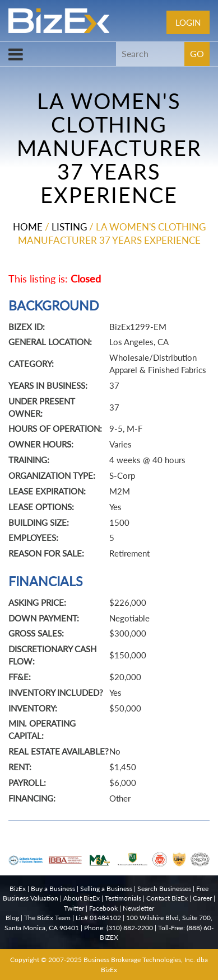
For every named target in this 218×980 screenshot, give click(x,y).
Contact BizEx (167, 898)
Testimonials (123, 898)
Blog (12, 918)
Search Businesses (164, 889)
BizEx (18, 889)
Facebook (103, 908)
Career (202, 898)
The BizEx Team (47, 918)
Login (188, 22)
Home (28, 227)
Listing (69, 227)
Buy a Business (53, 889)
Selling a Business (106, 889)
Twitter (74, 908)
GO (197, 53)
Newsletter (138, 908)
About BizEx (82, 898)
